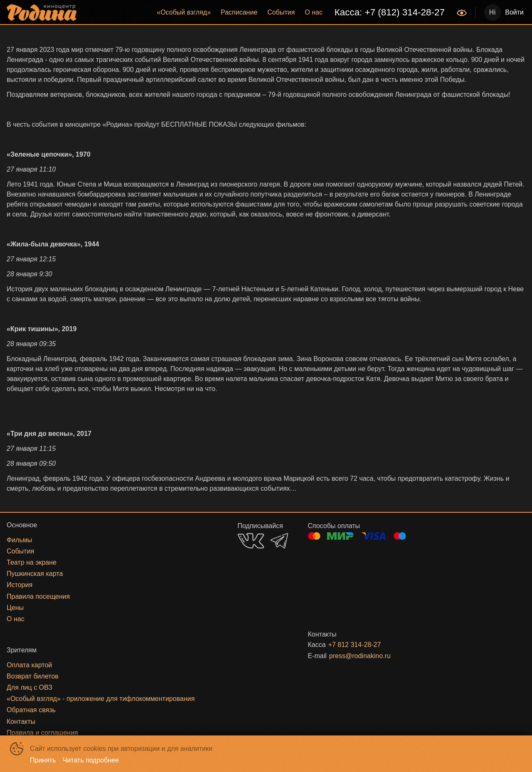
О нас (314, 12)
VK (251, 541)
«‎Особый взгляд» (184, 12)
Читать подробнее (91, 760)
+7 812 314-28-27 (355, 645)
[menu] (267, 12)
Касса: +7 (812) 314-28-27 (390, 12)
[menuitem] (184, 12)
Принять (43, 760)
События (281, 12)
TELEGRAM (279, 541)
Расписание (239, 12)
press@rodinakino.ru (360, 656)
